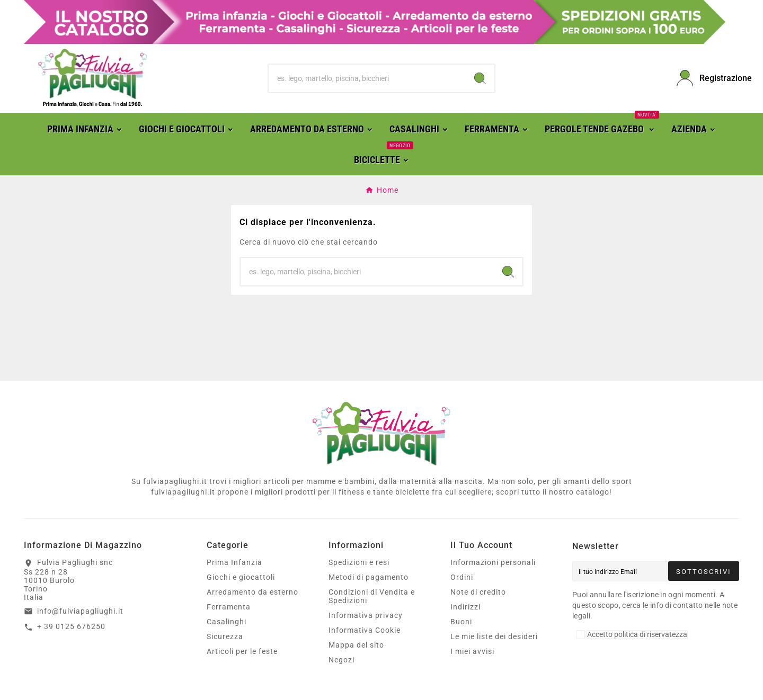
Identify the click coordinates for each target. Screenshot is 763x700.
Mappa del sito (356, 645)
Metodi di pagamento (369, 577)
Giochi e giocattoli (241, 577)
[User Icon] (708, 78)
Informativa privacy (366, 615)
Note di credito (478, 592)
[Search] (480, 78)
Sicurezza (225, 636)
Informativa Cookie (365, 630)
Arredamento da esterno (252, 592)
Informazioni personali (493, 562)
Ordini (462, 577)
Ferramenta (229, 607)
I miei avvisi (472, 651)
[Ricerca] (367, 78)
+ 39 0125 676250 (71, 626)
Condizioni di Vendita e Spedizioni (372, 596)
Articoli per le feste (242, 651)
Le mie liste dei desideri (494, 636)
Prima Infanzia (234, 562)
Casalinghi (227, 622)
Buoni (461, 622)
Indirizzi (465, 607)
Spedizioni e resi (359, 562)
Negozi (341, 660)
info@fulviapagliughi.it (80, 611)
